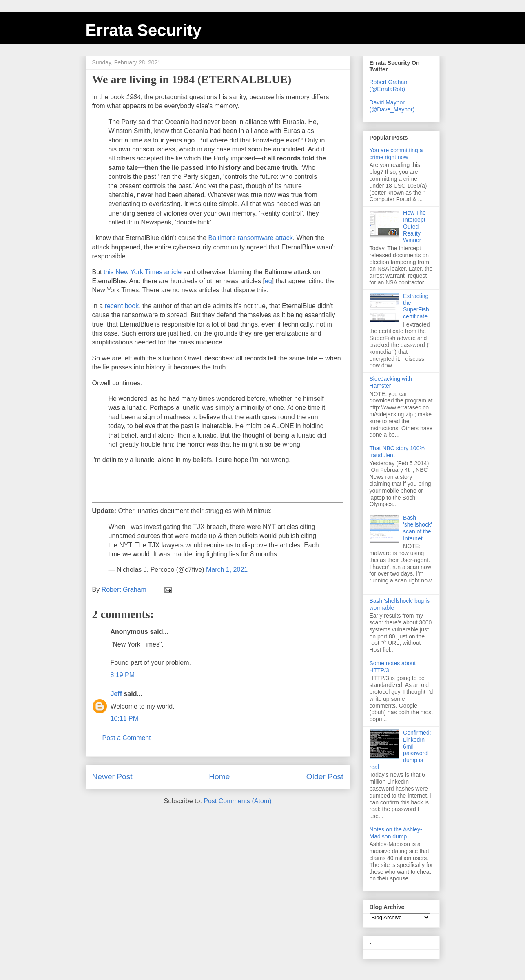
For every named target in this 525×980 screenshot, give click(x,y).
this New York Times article (143, 272)
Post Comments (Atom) (237, 801)
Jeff (116, 694)
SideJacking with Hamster (391, 382)
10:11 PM (124, 719)
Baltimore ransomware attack (251, 238)
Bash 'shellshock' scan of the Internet (418, 528)
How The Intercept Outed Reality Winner (414, 226)
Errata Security (144, 30)
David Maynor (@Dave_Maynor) (392, 106)
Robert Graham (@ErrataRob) (389, 86)
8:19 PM (123, 675)
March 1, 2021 (227, 570)
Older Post (325, 777)
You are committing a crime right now (396, 154)
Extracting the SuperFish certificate (416, 306)
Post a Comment (127, 738)
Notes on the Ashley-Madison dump (396, 833)
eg (268, 281)
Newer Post (112, 777)
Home (219, 777)
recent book (122, 306)
